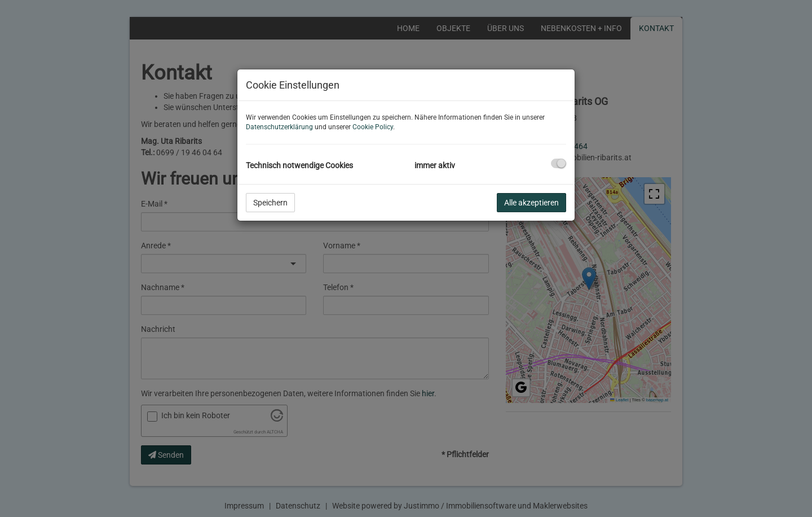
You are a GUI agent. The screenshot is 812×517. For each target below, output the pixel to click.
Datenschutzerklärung (279, 127)
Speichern (270, 203)
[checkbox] (559, 163)
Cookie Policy (373, 127)
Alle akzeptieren (531, 203)
